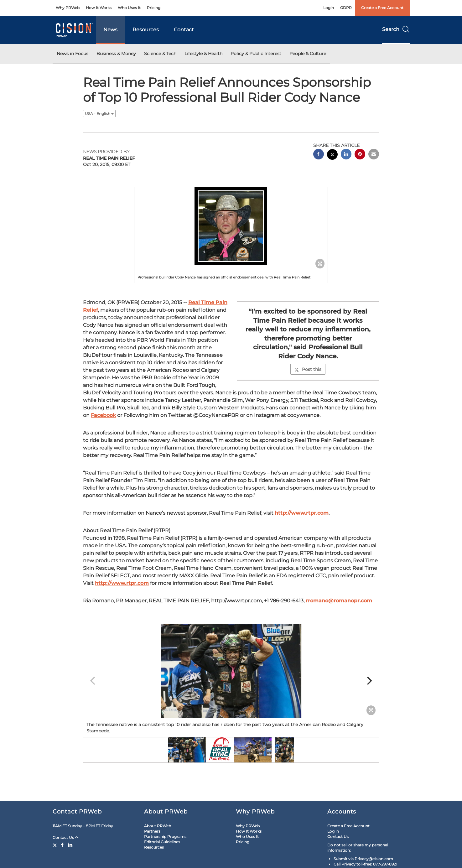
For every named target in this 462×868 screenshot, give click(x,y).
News (110, 30)
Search (396, 29)
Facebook (103, 415)
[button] (231, 226)
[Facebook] (62, 845)
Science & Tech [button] (160, 54)
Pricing (154, 8)
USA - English (99, 114)
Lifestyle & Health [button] (203, 54)
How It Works (99, 8)
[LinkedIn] (70, 845)
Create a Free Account (382, 8)
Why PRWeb (68, 8)
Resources (146, 30)
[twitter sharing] (332, 155)
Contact (184, 30)
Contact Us (66, 837)
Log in (333, 831)
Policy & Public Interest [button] (256, 54)
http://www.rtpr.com (302, 513)
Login (329, 8)
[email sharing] (374, 155)
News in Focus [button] (73, 54)
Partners (152, 831)
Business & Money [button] (116, 54)
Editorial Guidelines (162, 842)
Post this (308, 369)
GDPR (346, 8)
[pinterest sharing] (360, 155)
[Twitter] (56, 845)
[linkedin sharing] (346, 155)
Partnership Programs (165, 837)
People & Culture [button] (308, 54)
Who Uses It (129, 8)
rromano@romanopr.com (339, 601)
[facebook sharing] (319, 155)
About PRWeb (158, 826)
